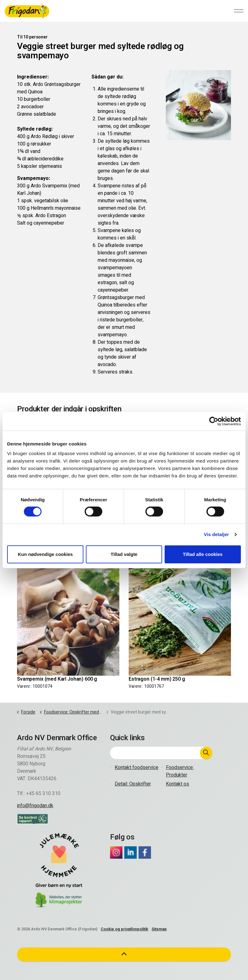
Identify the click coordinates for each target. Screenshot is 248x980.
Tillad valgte (124, 554)
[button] (206, 753)
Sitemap (159, 929)
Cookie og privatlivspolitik (124, 929)
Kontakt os (177, 784)
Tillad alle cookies (203, 554)
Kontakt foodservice (137, 767)
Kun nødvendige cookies (45, 554)
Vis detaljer (217, 534)
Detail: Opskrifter (133, 784)
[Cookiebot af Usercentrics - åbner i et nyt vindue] (214, 421)
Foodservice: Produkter (180, 771)
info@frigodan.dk (35, 806)
